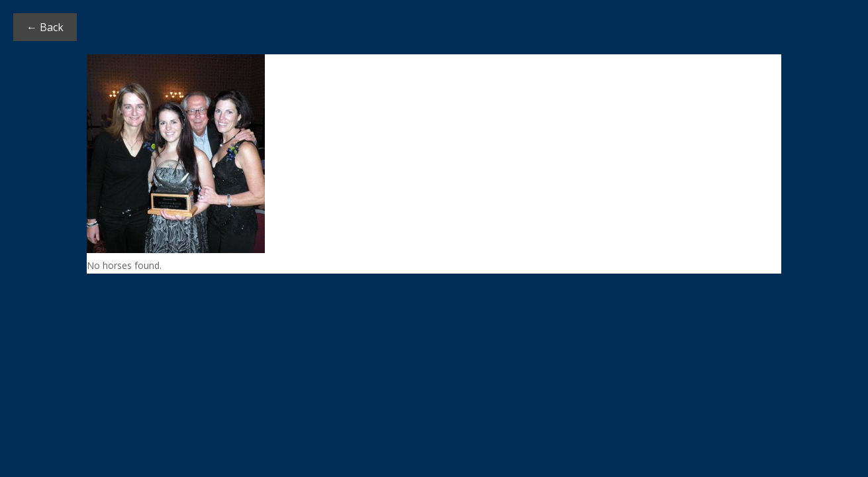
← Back (45, 27)
